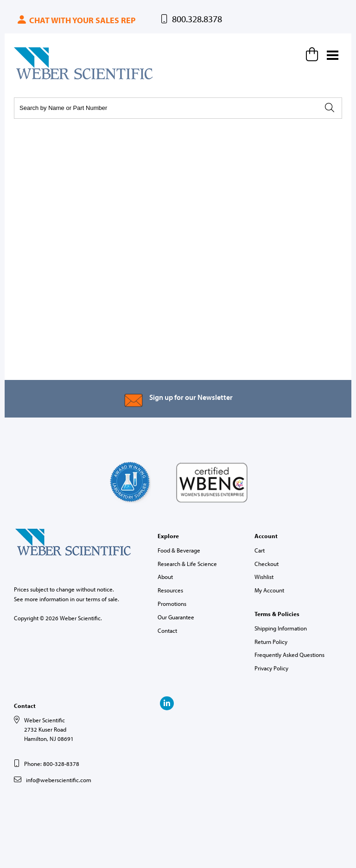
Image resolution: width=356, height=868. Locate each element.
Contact (167, 630)
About (165, 577)
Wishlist (264, 577)
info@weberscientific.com (59, 780)
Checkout (267, 564)
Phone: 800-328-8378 (52, 764)
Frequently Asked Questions (289, 655)
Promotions (172, 604)
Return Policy (271, 642)
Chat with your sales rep (76, 20)
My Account (269, 590)
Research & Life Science (187, 564)
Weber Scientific (36, 79)
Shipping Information (281, 628)
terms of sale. (102, 599)
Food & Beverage (179, 550)
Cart (260, 550)
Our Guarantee (176, 617)
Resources (170, 590)
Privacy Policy (271, 668)
